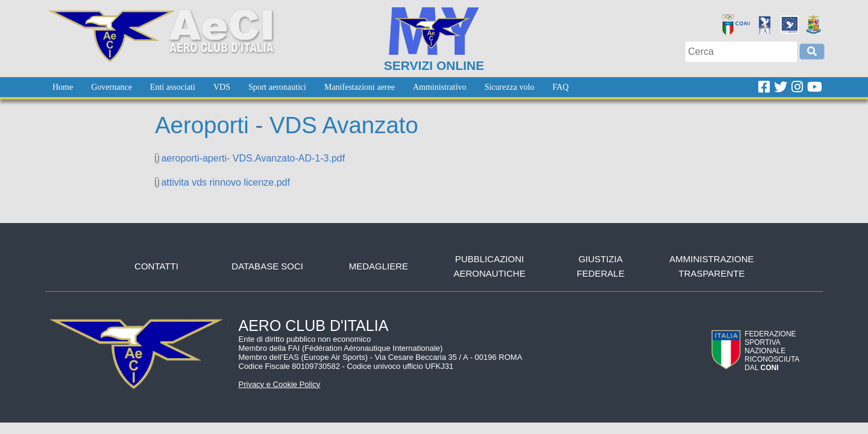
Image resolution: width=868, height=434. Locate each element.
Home (63, 87)
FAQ (560, 87)
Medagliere (379, 266)
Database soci (267, 266)
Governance (112, 87)
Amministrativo (440, 87)
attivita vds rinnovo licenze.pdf (225, 182)
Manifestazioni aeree (360, 87)
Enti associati (173, 87)
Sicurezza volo (510, 87)
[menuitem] (63, 87)
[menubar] (310, 87)
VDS (222, 87)
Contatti (156, 266)
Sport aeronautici (277, 87)
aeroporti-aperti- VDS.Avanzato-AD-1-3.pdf (253, 158)
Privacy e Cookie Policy (280, 384)
